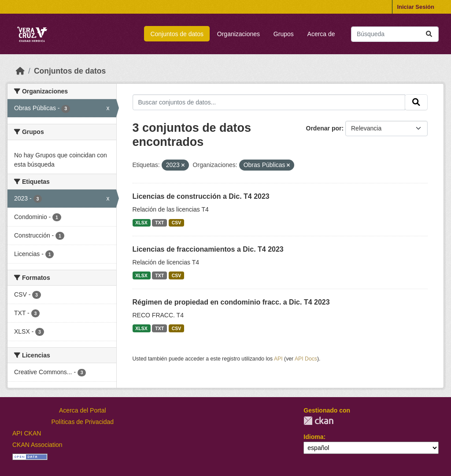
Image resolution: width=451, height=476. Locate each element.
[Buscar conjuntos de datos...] (395, 34)
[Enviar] (429, 34)
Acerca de (321, 34)
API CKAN (27, 433)
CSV (177, 223)
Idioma (313, 437)
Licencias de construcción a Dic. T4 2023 (201, 196)
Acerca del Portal (83, 410)
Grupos (284, 34)
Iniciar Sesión (416, 7)
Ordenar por (324, 128)
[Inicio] (20, 71)
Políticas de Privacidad (83, 422)
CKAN (318, 421)
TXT (159, 223)
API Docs (306, 359)
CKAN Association (37, 445)
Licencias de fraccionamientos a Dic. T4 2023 (208, 249)
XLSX (141, 223)
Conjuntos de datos (177, 34)
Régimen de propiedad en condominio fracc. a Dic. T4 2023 (231, 302)
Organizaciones (238, 34)
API (278, 359)
